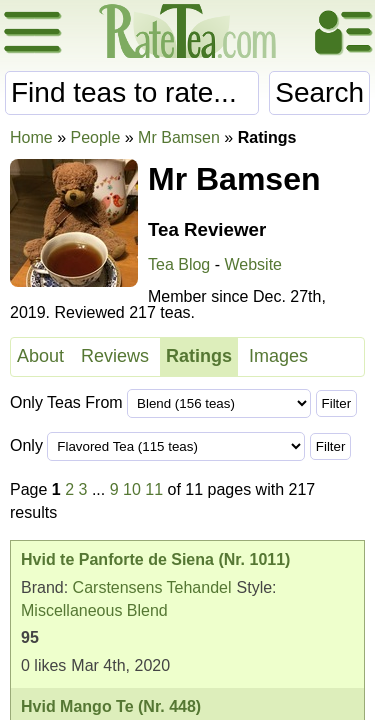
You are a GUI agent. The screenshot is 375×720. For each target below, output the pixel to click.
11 (154, 489)
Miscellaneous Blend (94, 610)
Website (253, 264)
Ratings (199, 356)
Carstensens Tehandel (152, 587)
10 (132, 489)
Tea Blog (179, 264)
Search (319, 92)
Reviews (115, 356)
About (40, 356)
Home (31, 137)
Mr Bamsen (179, 137)
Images (278, 356)
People (95, 137)
